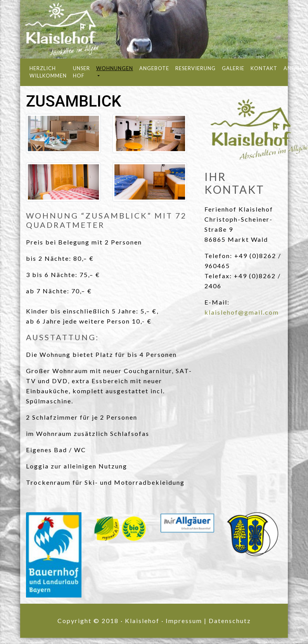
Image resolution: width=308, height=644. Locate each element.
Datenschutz (230, 621)
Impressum (184, 621)
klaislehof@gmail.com (242, 312)
